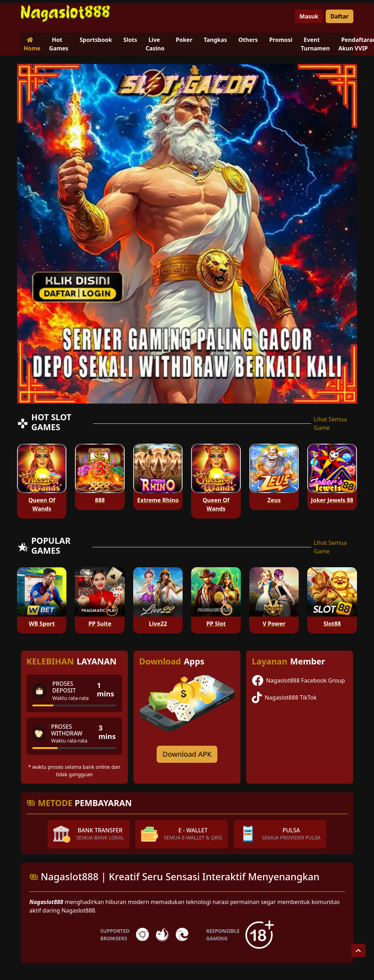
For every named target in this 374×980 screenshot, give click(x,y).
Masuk (309, 16)
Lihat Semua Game (330, 423)
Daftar (339, 16)
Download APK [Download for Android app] (187, 754)
